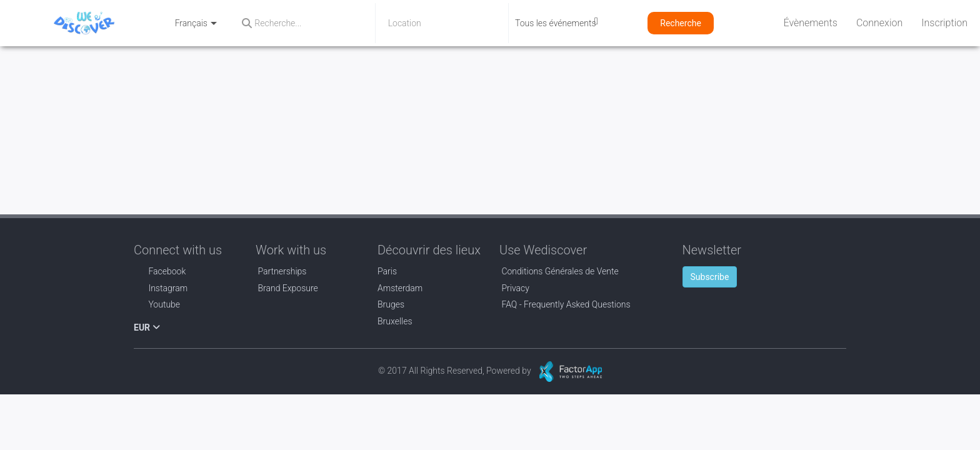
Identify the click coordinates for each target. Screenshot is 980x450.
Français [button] (196, 23)
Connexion (879, 23)
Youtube (157, 304)
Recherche (681, 23)
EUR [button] (147, 327)
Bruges (391, 304)
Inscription (944, 23)
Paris (387, 271)
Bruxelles (395, 321)
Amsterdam (400, 288)
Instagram (161, 288)
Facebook (160, 271)
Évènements (811, 23)
